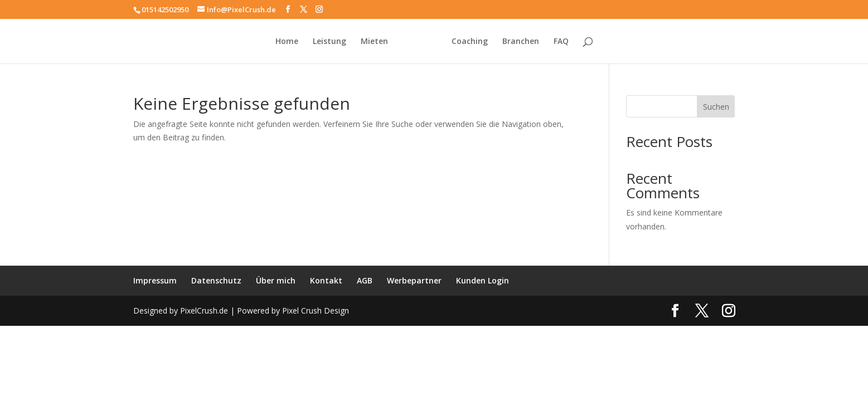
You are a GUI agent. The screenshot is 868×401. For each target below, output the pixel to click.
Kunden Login (483, 280)
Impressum (155, 280)
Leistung (329, 42)
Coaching (470, 42)
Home (287, 42)
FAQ (561, 42)
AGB (365, 280)
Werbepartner (414, 280)
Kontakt (326, 280)
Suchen (716, 107)
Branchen (521, 42)
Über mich (276, 280)
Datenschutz (216, 280)
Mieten (374, 42)
